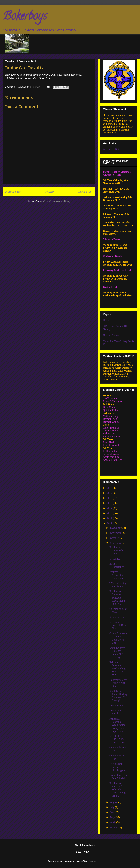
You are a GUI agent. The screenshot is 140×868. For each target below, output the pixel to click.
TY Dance (115, 559)
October (115, 538)
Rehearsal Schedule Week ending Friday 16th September (117, 725)
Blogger (92, 861)
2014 (110, 508)
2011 (110, 523)
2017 (110, 493)
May (113, 817)
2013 (110, 513)
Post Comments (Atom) (57, 201)
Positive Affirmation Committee (117, 575)
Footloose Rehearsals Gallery (116, 550)
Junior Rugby (116, 705)
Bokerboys (25, 17)
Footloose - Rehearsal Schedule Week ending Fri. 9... (117, 790)
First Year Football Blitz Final (118, 625)
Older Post (85, 192)
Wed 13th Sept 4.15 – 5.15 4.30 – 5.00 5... (118, 739)
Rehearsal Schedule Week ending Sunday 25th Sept (117, 668)
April (113, 822)
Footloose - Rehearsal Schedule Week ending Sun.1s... (117, 598)
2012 (110, 518)
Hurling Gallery (111, 335)
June (113, 812)
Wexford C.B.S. (111, 149)
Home (50, 192)
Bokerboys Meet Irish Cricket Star (118, 683)
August (114, 802)
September (116, 543)
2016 (110, 498)
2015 (110, 503)
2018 (110, 488)
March (114, 827)
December (116, 528)
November (116, 533)
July (113, 807)
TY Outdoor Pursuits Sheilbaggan (117, 767)
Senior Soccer (117, 617)
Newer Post (13, 192)
